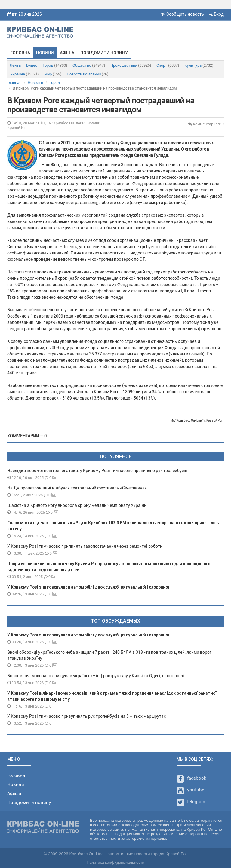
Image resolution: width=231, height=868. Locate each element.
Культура (199, 65)
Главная (14, 82)
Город (55, 65)
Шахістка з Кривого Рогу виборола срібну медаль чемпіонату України (77, 505)
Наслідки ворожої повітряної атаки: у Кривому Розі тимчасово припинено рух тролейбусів (97, 471)
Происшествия (131, 65)
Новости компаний (88, 74)
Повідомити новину (104, 53)
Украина (25, 74)
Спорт (168, 65)
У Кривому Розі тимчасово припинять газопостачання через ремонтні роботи (85, 546)
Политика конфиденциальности (115, 862)
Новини (45, 53)
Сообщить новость (183, 14)
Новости (35, 82)
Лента (15, 65)
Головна (20, 53)
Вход (217, 14)
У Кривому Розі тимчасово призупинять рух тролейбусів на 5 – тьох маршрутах (87, 716)
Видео (32, 65)
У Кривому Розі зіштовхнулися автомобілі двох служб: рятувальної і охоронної (88, 587)
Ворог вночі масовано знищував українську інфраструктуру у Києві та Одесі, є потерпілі (96, 676)
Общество (89, 65)
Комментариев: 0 (206, 124)
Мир (53, 74)
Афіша (67, 53)
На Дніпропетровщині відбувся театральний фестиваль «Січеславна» (77, 488)
